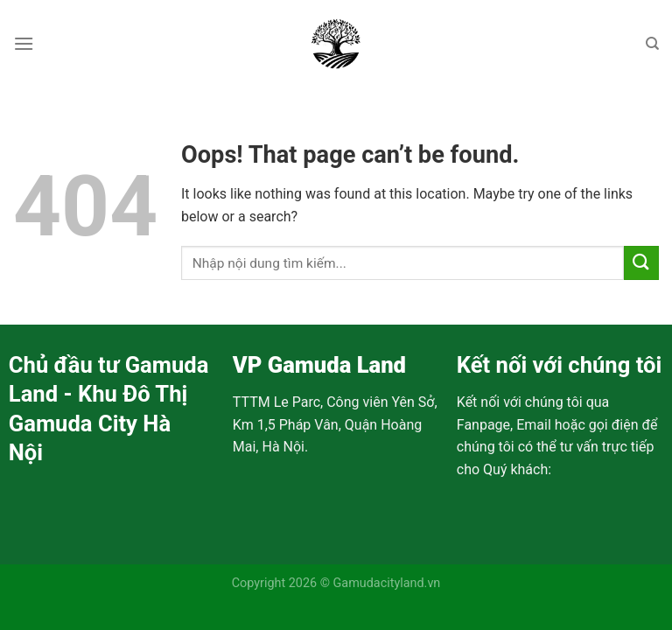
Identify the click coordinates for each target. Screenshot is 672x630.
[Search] (652, 44)
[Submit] (641, 263)
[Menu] (24, 43)
